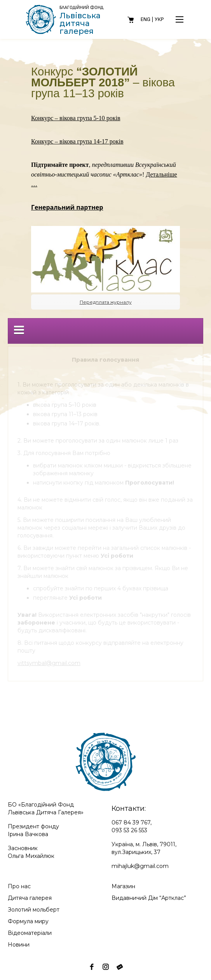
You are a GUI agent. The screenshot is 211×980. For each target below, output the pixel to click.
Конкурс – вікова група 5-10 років (76, 118)
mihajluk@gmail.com (140, 866)
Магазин (123, 886)
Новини (19, 945)
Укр (159, 19)
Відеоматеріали (30, 933)
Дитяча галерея (30, 898)
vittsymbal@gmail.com (49, 663)
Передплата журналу (106, 302)
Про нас (19, 886)
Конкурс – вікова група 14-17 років (77, 141)
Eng (146, 19)
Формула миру (28, 921)
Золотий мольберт (34, 910)
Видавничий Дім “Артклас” (149, 898)
